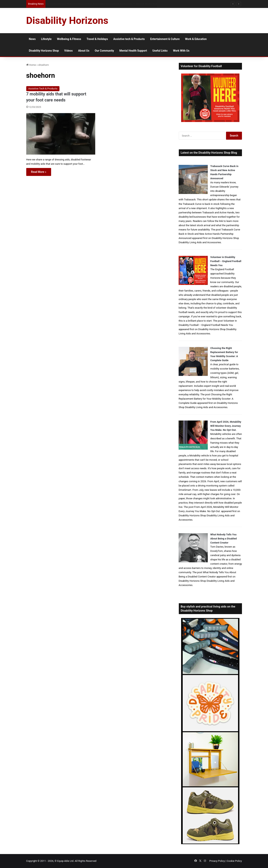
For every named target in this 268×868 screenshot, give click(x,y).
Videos (69, 51)
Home (31, 65)
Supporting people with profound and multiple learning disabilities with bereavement (91, 4)
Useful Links (160, 51)
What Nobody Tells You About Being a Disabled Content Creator (223, 539)
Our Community (104, 51)
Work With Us (181, 51)
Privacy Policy (217, 861)
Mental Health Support (133, 51)
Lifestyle (46, 39)
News (32, 39)
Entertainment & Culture (165, 39)
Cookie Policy (234, 861)
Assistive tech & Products (129, 39)
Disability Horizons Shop (44, 51)
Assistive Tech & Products (43, 89)
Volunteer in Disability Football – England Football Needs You (226, 261)
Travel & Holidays (97, 39)
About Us (84, 51)
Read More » (39, 172)
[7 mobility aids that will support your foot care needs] (61, 134)
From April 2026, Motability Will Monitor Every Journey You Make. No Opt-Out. (226, 426)
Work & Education (196, 39)
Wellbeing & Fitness (69, 39)
